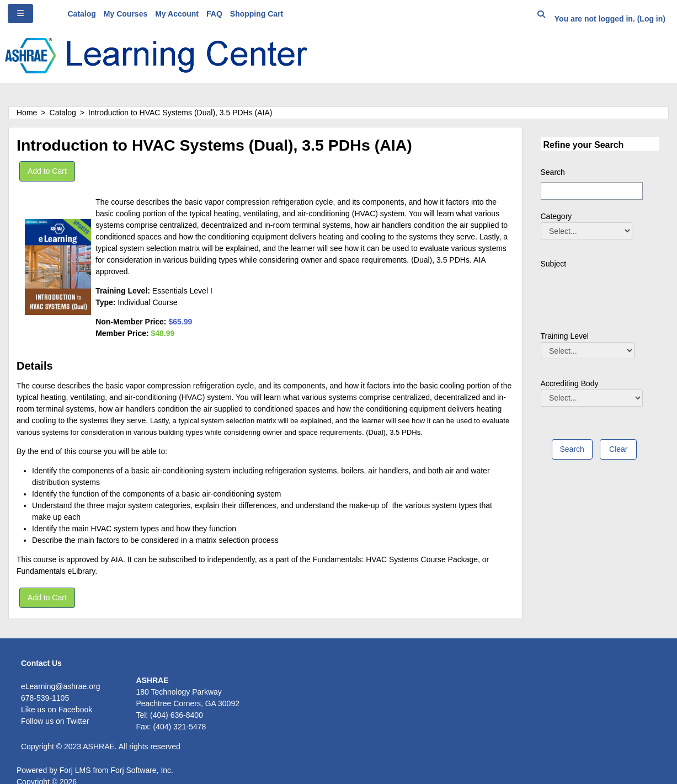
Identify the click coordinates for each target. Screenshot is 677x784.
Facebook (75, 710)
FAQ (214, 14)
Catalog (82, 14)
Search (553, 172)
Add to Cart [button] (47, 171)
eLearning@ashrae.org (60, 686)
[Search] (592, 191)
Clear (618, 449)
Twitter (78, 721)
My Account (177, 14)
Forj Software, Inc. (142, 770)
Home (27, 113)
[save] (572, 449)
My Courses (126, 14)
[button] (541, 16)
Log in (651, 19)
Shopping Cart (257, 14)
